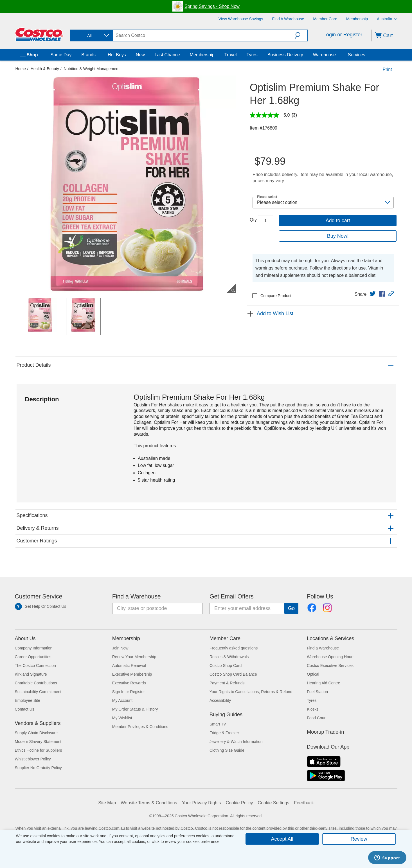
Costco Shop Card (226, 666)
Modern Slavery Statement (38, 742)
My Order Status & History (135, 709)
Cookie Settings (274, 803)
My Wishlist (122, 718)
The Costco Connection (35, 666)
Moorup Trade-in (325, 732)
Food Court (317, 718)
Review (359, 839)
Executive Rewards (129, 683)
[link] (373, 294)
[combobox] (91, 36)
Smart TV (218, 724)
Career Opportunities (33, 657)
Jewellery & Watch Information (236, 742)
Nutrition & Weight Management (92, 69)
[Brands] (97, 55)
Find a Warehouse (137, 597)
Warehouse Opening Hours (331, 657)
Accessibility (220, 700)
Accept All (282, 839)
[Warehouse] (337, 55)
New (140, 55)
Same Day (61, 55)
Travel (231, 55)
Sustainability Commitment (38, 692)
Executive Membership (132, 674)
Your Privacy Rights (202, 803)
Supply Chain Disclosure (36, 733)
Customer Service (39, 597)
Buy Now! (338, 236)
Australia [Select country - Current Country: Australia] (387, 19)
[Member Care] (325, 19)
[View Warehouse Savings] (241, 19)
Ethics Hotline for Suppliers (39, 750)
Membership (202, 55)
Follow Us (320, 597)
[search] (204, 35)
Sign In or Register (129, 692)
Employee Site (28, 700)
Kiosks (313, 709)
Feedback (304, 803)
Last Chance (167, 55)
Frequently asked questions (234, 648)
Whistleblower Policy (33, 759)
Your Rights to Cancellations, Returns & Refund (251, 692)
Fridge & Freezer (224, 733)
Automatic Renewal (129, 666)
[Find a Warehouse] (288, 19)
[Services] (366, 55)
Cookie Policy (239, 803)
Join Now (120, 648)
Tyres (252, 55)
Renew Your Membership (134, 657)
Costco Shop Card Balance (233, 674)
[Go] (291, 608)
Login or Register (343, 35)
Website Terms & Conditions (149, 803)
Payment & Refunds (227, 683)
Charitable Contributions (36, 683)
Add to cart (338, 221)
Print (387, 69)
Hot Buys (117, 55)
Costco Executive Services (330, 666)
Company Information (34, 648)
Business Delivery (285, 55)
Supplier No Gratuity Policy (38, 768)
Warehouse (324, 55)
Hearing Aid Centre (323, 683)
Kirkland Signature (31, 674)
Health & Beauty (45, 69)
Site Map (107, 803)
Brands (88, 55)
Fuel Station (317, 692)
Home (21, 69)
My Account (122, 700)
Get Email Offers (232, 597)
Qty (253, 220)
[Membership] (357, 19)
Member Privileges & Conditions (140, 727)
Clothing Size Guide (227, 750)
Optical (313, 674)
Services (356, 55)
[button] (301, 35)
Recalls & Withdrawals (229, 657)
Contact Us (25, 709)
